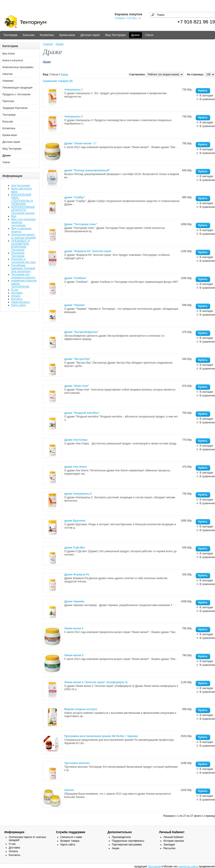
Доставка (17, 293)
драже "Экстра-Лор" (77, 359)
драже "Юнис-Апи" (77, 386)
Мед (14, 216)
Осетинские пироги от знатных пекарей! (24, 236)
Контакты (17, 299)
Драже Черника (74, 601)
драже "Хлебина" (75, 278)
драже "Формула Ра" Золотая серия (88, 251)
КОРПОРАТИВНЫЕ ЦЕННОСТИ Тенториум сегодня (23, 210)
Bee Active (9, 54)
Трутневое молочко (77, 763)
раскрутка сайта (188, 866)
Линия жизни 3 (74, 655)
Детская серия (90, 35)
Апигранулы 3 (73, 117)
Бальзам (29, 35)
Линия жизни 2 (74, 628)
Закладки (169, 845)
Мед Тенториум (115, 35)
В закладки (206, 95)
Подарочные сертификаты (128, 841)
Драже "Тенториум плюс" (81, 224)
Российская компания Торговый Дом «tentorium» (23, 268)
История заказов (174, 841)
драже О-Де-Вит (75, 548)
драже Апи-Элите (76, 467)
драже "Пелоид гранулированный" (87, 170)
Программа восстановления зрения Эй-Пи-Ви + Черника (101, 736)
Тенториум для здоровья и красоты (23, 276)
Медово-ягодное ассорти (81, 709)
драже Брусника (75, 521)
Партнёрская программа (127, 845)
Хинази (69, 790)
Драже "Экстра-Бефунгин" (81, 332)
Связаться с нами (71, 837)
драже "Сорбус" (75, 197)
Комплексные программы (18, 67)
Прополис (8, 101)
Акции (116, 848)
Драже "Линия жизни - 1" (80, 143)
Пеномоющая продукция (17, 88)
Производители (121, 837)
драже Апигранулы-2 (78, 494)
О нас (15, 290)
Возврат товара (70, 841)
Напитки (7, 74)
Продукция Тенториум (18, 255)
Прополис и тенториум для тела (23, 261)
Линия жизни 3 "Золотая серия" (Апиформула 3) (96, 682)
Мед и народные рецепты (21, 230)
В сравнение (207, 99)
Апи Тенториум (20, 186)
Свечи (149, 35)
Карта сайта (19, 305)
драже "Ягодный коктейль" (82, 413)
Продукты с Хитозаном (16, 94)
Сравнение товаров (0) (58, 81)
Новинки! (8, 81)
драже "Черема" (75, 305)
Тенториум (10, 35)
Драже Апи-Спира (76, 440)
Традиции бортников (15, 108)
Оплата (16, 296)
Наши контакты (21, 302)
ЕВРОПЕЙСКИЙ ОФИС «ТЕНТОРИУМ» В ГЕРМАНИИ (22, 199)
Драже (135, 35)
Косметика (47, 35)
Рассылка (169, 848)
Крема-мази (67, 35)
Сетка (64, 74)
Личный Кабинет (174, 837)
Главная (48, 44)
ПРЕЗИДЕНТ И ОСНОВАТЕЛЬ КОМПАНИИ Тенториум (20, 245)
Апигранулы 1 (73, 90)
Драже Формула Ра (77, 575)
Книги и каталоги (13, 60)
